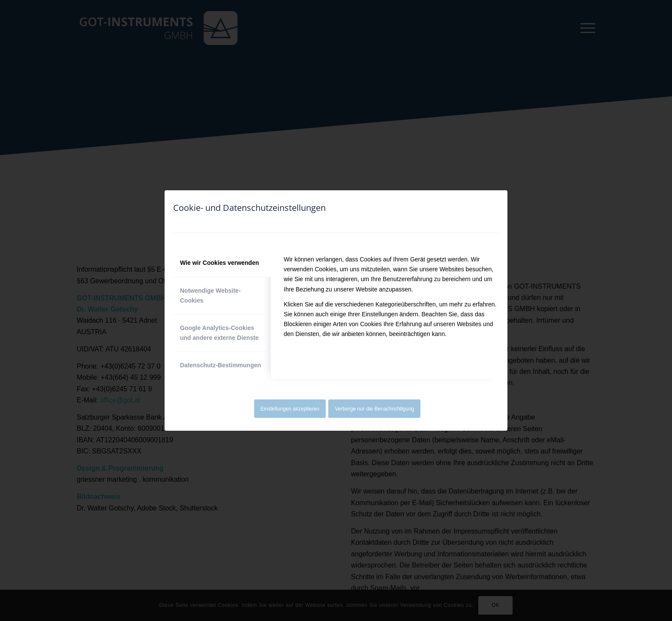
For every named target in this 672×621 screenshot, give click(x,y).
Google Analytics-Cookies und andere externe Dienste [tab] (219, 333)
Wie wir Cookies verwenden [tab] (219, 263)
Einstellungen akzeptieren (290, 409)
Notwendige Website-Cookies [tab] (210, 295)
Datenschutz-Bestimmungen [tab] (220, 365)
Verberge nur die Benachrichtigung (375, 409)
